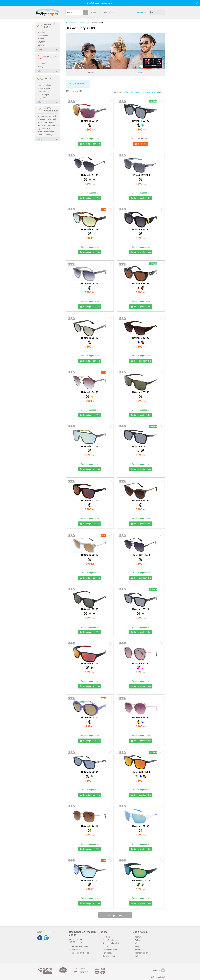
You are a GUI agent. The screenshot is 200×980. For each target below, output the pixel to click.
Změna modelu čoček (47, 119)
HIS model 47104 (90, 501)
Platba (136, 940)
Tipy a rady (106, 953)
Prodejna (106, 937)
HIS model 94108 (90, 392)
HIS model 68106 (141, 284)
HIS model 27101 (90, 663)
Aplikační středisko (110, 940)
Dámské (90, 73)
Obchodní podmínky (142, 953)
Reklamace (138, 950)
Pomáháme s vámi (110, 950)
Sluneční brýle (44, 88)
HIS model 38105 (141, 229)
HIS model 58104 (90, 772)
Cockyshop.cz (71, 23)
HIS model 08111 (90, 284)
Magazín (112, 12)
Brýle (48, 79)
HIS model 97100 (90, 880)
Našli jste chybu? (158, 977)
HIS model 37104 (90, 121)
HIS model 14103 (141, 718)
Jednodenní (43, 36)
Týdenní (41, 39)
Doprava (103, 12)
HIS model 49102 (141, 338)
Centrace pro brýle (46, 135)
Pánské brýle (43, 95)
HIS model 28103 (141, 392)
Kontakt (94, 12)
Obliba (126, 92)
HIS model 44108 (90, 175)
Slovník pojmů (108, 956)
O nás (104, 932)
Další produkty (115, 915)
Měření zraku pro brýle (47, 116)
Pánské (140, 73)
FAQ (135, 956)
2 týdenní (42, 42)
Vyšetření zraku (44, 129)
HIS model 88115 (90, 555)
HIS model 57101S (141, 880)
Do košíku (141, 144)
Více (48, 50)
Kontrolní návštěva (46, 132)
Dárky (136, 943)
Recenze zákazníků (110, 943)
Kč (90, 130)
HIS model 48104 (141, 501)
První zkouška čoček (47, 122)
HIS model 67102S (141, 772)
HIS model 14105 (141, 663)
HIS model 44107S (141, 555)
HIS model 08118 (90, 338)
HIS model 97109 (90, 229)
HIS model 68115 (141, 446)
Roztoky (41, 64)
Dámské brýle (44, 91)
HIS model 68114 (141, 609)
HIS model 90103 (90, 718)
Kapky (40, 67)
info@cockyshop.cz (81, 953)
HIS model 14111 (90, 826)
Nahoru (159, 970)
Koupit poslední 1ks (90, 144)
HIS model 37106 (141, 826)
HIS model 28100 (90, 609)
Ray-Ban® (42, 98)
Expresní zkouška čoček (48, 126)
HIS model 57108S (141, 175)
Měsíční (41, 33)
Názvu (159, 92)
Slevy (136, 946)
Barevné (41, 45)
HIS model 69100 (141, 121)
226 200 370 (76, 950)
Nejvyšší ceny (149, 92)
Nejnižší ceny (136, 92)
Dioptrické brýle (45, 85)
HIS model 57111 (90, 446)
